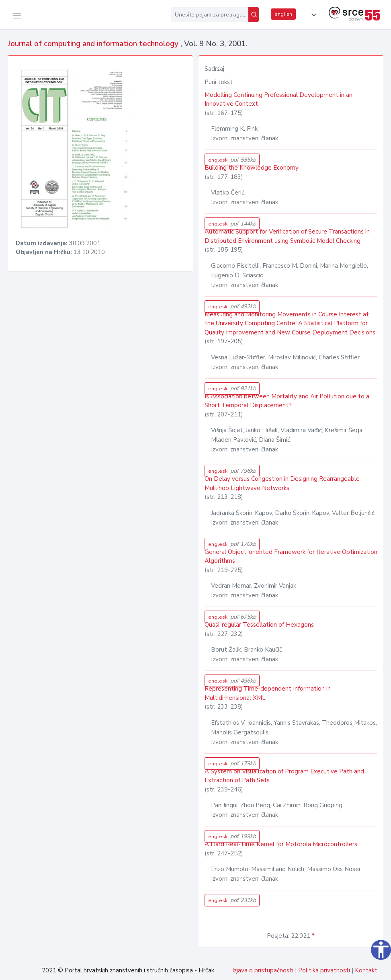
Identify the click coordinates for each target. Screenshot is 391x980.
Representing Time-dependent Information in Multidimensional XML (268, 693)
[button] (312, 15)
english (283, 14)
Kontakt (366, 970)
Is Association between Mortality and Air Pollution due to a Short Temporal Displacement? (287, 401)
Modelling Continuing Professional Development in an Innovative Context (278, 99)
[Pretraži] (254, 14)
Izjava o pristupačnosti (263, 970)
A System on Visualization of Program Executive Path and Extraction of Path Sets (284, 776)
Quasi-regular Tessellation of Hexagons (259, 625)
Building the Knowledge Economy (252, 168)
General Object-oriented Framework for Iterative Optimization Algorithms (291, 557)
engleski (232, 160)
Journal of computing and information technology (94, 44)
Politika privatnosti (324, 970)
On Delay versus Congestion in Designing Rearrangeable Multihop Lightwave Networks (282, 483)
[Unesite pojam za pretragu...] (210, 14)
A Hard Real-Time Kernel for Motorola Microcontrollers (281, 844)
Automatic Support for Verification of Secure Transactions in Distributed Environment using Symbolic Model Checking (287, 236)
